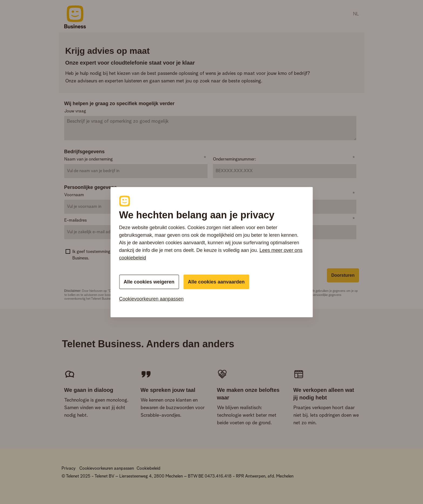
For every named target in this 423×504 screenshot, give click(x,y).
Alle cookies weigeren (149, 282)
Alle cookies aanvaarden (216, 282)
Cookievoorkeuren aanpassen (151, 299)
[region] (211, 252)
